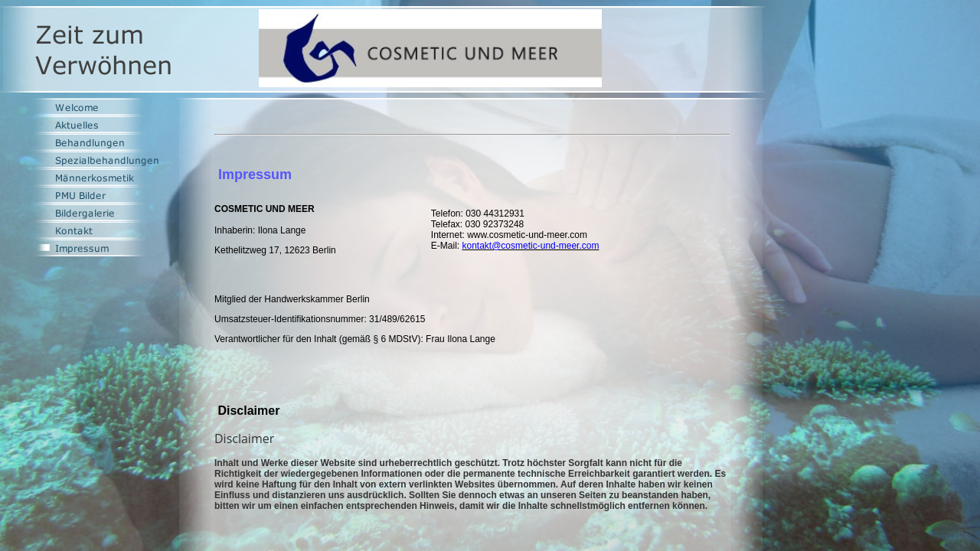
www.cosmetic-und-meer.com (527, 235)
